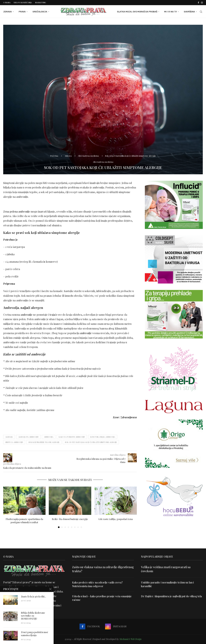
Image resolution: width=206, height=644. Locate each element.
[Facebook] (198, 3)
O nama (7, 2)
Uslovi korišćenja (23, 2)
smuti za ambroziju (14, 442)
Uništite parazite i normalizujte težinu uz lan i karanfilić (167, 584)
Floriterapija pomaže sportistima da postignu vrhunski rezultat (24, 521)
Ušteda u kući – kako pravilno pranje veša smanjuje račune (102, 598)
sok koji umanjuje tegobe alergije (44, 442)
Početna (54, 156)
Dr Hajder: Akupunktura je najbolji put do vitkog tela (171, 596)
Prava (22, 12)
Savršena (190, 12)
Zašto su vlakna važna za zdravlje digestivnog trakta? (103, 569)
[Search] (201, 12)
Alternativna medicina (88, 156)
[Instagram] (202, 3)
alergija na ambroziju (28, 437)
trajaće (53, 315)
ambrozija (49, 437)
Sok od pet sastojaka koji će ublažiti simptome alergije (91, 442)
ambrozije (27, 315)
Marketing (41, 2)
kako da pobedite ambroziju (72, 437)
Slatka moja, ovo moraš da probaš (137, 12)
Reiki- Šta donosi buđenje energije (70, 519)
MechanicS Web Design (130, 639)
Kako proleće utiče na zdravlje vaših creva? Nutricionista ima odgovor (97, 584)
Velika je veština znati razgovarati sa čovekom (166, 569)
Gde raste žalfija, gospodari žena (116, 519)
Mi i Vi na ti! (171, 12)
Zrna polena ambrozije (17, 211)
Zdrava (7, 12)
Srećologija (40, 12)
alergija (9, 437)
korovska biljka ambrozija (103, 437)
